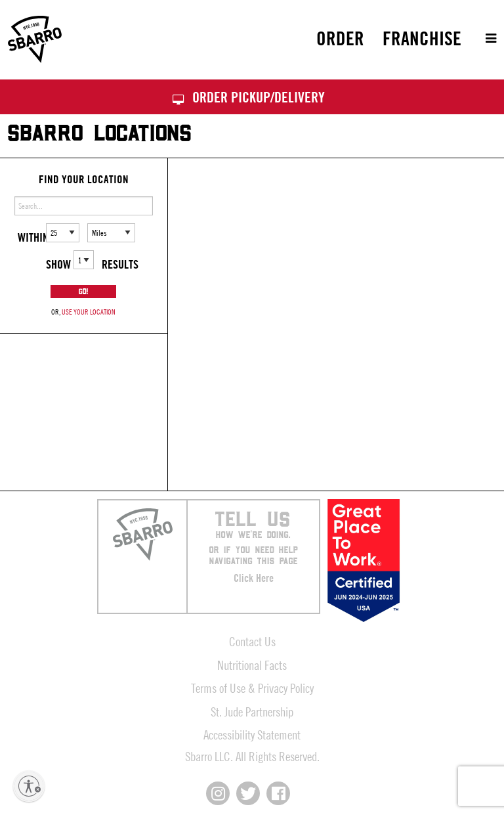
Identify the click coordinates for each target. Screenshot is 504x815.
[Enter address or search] (84, 206)
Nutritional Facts (252, 665)
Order (340, 38)
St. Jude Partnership (252, 712)
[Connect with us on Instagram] (218, 793)
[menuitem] (340, 38)
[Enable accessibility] (29, 786)
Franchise (422, 38)
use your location (89, 312)
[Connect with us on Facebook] (278, 793)
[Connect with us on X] (248, 793)
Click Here (254, 578)
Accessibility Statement (252, 735)
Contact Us (252, 641)
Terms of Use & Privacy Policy (252, 688)
